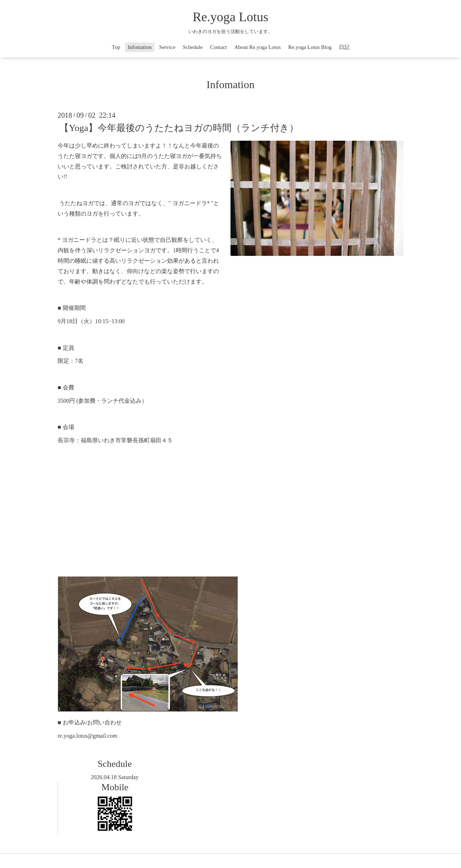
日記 (344, 47)
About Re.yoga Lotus (258, 47)
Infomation (140, 47)
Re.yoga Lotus (230, 17)
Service (167, 47)
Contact (218, 47)
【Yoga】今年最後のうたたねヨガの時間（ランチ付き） (179, 128)
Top (116, 47)
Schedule (193, 47)
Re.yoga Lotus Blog (310, 47)
